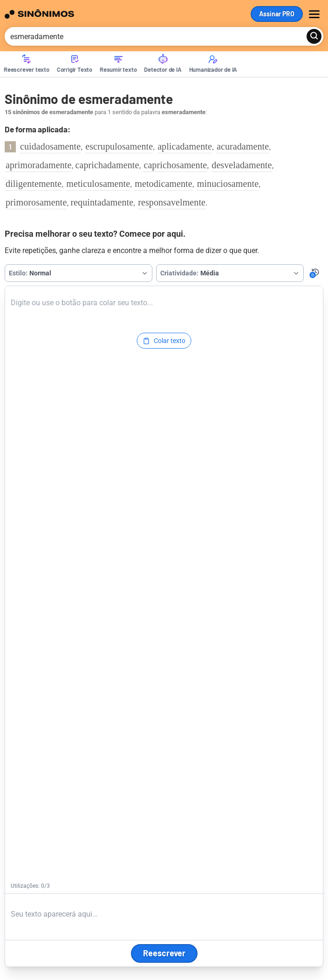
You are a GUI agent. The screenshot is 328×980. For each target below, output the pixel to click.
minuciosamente (228, 184)
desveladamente (242, 165)
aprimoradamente (38, 165)
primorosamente (36, 202)
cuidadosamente (50, 146)
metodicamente (163, 184)
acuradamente (243, 146)
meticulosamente (98, 184)
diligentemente (34, 184)
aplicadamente (185, 146)
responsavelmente (172, 202)
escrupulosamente (119, 146)
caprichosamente (175, 165)
